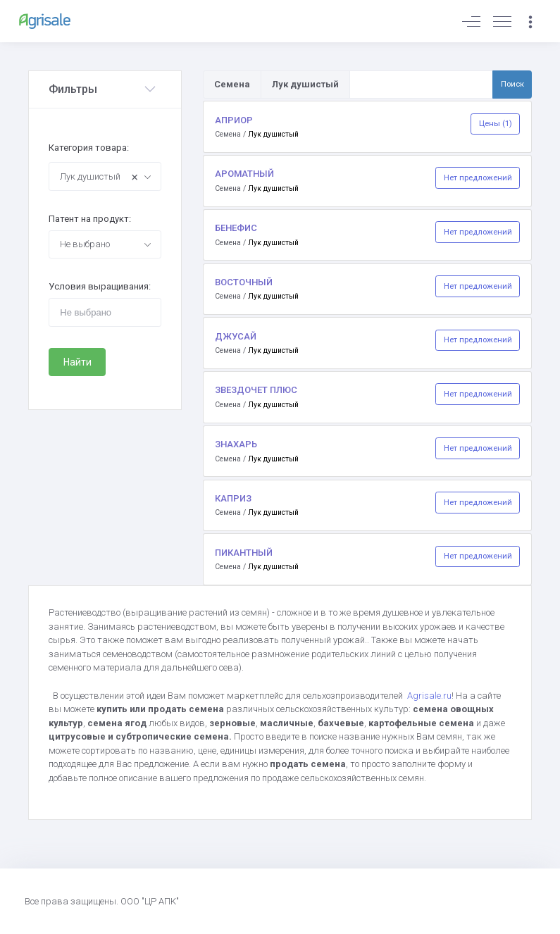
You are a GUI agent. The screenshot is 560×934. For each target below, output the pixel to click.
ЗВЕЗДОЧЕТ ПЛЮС (256, 390)
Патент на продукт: (90, 219)
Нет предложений (478, 178)
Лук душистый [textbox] (99, 177)
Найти (77, 362)
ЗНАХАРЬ (236, 444)
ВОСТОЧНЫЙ (244, 282)
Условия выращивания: (100, 286)
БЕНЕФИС (236, 228)
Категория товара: (89, 148)
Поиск (512, 84)
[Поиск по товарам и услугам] (421, 85)
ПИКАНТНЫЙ (244, 553)
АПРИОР (234, 120)
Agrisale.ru (429, 696)
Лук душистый (273, 134)
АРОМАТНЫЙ (244, 174)
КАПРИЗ (233, 498)
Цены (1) (496, 123)
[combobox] (105, 176)
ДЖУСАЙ (236, 336)
